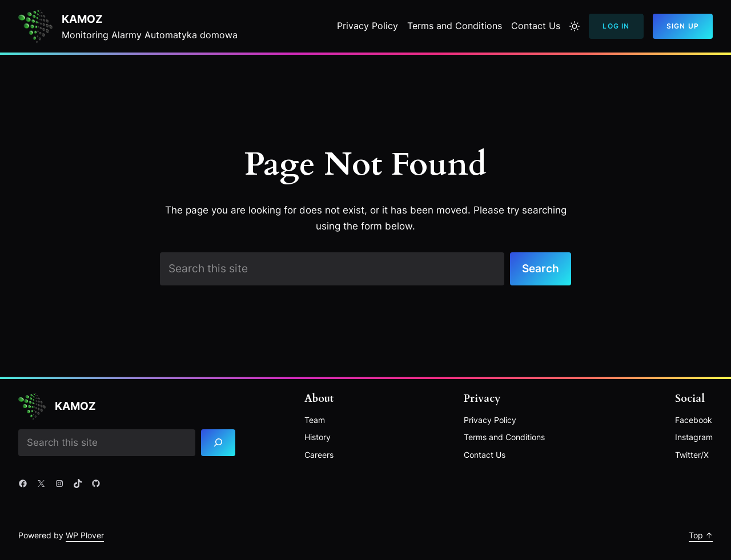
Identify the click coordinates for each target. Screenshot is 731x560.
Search (541, 268)
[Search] (218, 443)
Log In (616, 26)
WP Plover (85, 535)
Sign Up (683, 26)
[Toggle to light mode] (575, 26)
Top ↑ (701, 535)
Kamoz (82, 19)
